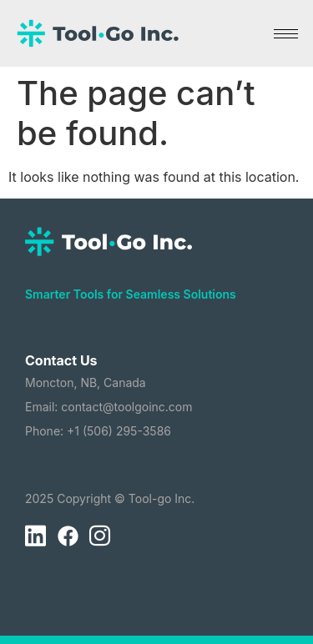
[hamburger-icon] (286, 34)
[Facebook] (68, 536)
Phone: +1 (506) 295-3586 (98, 431)
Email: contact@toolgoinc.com (109, 407)
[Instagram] (99, 536)
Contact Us (61, 360)
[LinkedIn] (35, 536)
